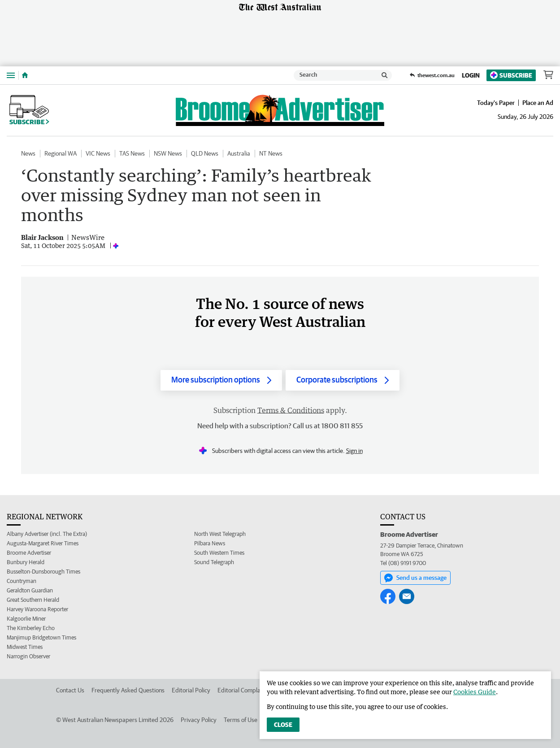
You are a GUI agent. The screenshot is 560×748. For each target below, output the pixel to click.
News (28, 153)
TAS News (132, 153)
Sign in (354, 451)
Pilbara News (210, 543)
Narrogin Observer (28, 656)
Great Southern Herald (33, 600)
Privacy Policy (199, 720)
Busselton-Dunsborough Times (43, 572)
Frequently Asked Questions (128, 690)
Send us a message (415, 578)
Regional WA (61, 153)
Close (283, 725)
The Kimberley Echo (31, 628)
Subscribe (511, 75)
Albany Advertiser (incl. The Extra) (47, 534)
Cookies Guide (475, 692)
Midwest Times (25, 647)
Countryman (22, 581)
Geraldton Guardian (30, 590)
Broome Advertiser (29, 553)
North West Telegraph (220, 534)
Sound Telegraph (214, 562)
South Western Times (219, 553)
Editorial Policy (191, 690)
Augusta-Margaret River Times (43, 543)
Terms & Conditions (291, 410)
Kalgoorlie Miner (26, 619)
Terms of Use (241, 720)
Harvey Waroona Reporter (37, 609)
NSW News (168, 153)
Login (471, 75)
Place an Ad (538, 103)
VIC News (98, 153)
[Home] (25, 75)
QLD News (205, 153)
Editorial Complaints (244, 690)
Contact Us (70, 690)
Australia (239, 153)
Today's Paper (496, 103)
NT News (271, 153)
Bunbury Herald (26, 562)
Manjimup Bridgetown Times (41, 637)
